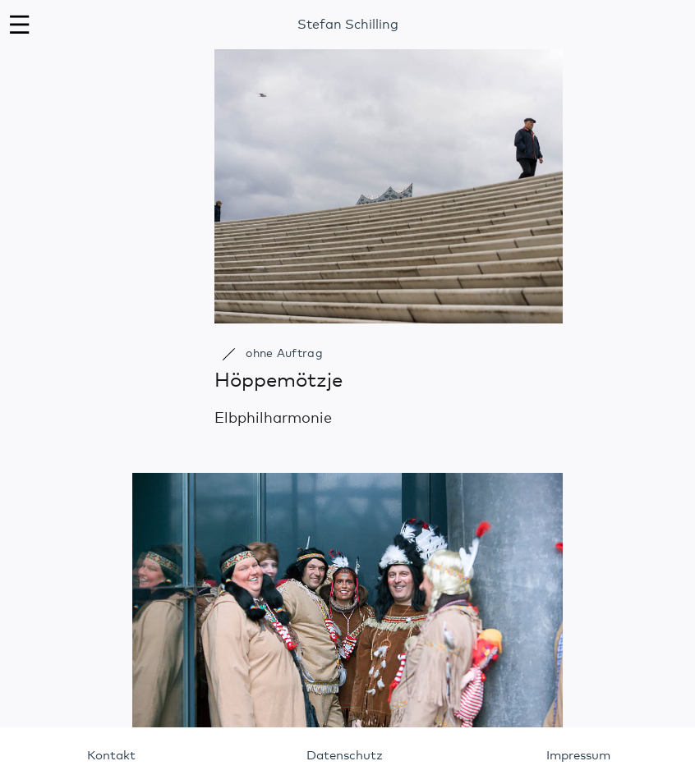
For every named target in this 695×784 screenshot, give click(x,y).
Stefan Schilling (348, 25)
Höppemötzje (278, 381)
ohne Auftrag (284, 354)
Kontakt (111, 756)
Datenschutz (345, 756)
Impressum (578, 756)
